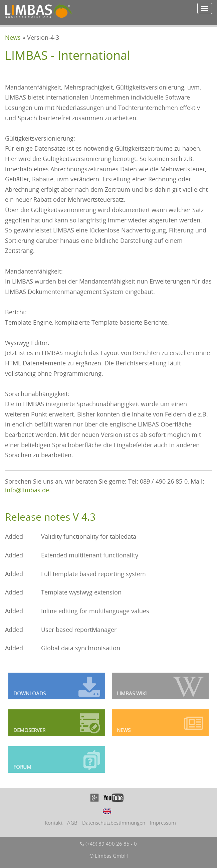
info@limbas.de (27, 490)
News (13, 37)
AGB (72, 823)
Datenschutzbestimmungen (114, 823)
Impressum (163, 823)
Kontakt (54, 823)
